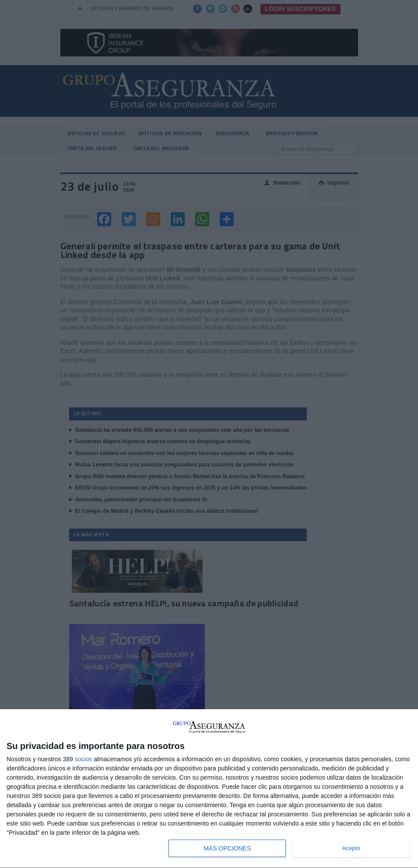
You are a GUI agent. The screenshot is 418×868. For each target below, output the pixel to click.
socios (84, 759)
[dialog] (209, 789)
